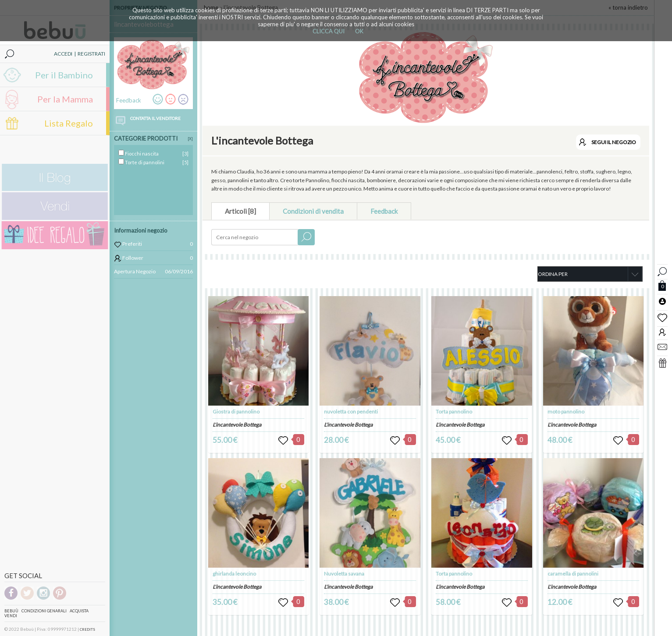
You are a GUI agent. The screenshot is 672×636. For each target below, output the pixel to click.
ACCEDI (63, 54)
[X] (190, 139)
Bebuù (11, 611)
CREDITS (87, 629)
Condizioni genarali (44, 611)
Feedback (384, 211)
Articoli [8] (240, 211)
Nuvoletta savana (344, 574)
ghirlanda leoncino (234, 574)
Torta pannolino (454, 412)
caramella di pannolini (573, 574)
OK (359, 31)
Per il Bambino (64, 75)
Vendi (11, 616)
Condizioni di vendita (313, 211)
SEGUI (614, 142)
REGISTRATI (91, 54)
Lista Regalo (69, 123)
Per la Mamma (65, 99)
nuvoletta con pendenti (351, 412)
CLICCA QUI (329, 31)
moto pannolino (566, 412)
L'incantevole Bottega (237, 425)
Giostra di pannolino (236, 412)
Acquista (79, 611)
